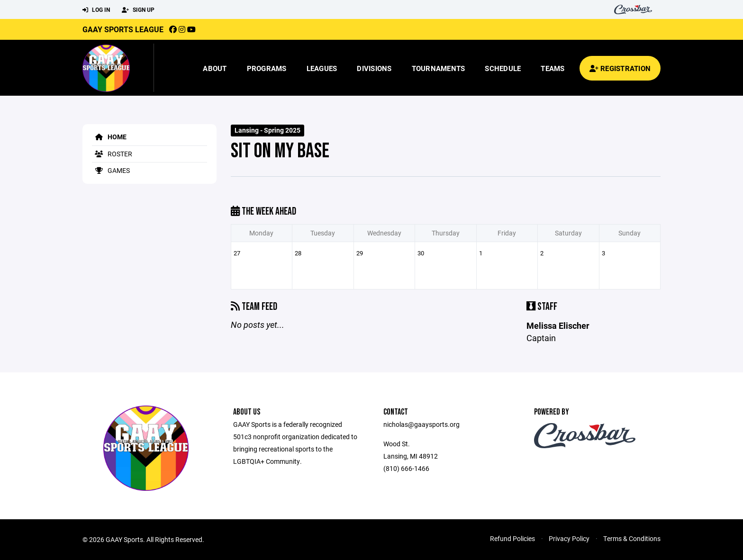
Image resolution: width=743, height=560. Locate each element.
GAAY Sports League (123, 29)
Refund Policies (512, 538)
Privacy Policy (569, 538)
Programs (267, 68)
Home (109, 137)
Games (111, 170)
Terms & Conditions (632, 538)
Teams (553, 68)
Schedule (503, 68)
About (215, 68)
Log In (96, 10)
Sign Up (138, 10)
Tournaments (439, 68)
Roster (112, 154)
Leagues (322, 68)
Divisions (374, 68)
